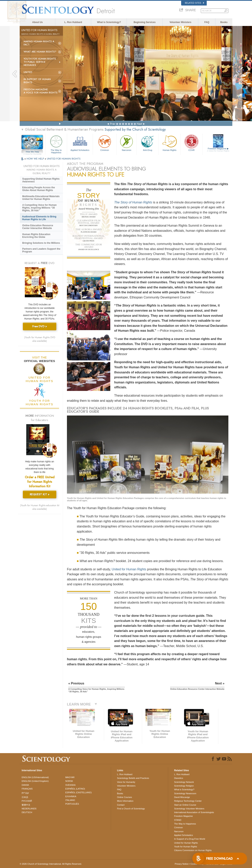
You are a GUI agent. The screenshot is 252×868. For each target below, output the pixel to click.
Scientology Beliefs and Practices (133, 778)
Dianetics (178, 778)
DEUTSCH (27, 812)
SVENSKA (70, 785)
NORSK (69, 781)
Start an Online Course (185, 805)
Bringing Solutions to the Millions (41, 243)
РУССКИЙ (27, 801)
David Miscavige (182, 797)
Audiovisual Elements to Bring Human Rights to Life (39, 218)
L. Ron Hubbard (73, 22)
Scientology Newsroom (185, 793)
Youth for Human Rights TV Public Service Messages (40, 62)
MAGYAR (70, 777)
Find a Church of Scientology (131, 809)
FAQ (207, 22)
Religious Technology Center (188, 801)
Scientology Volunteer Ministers (189, 809)
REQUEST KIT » (40, 494)
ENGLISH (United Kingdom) (35, 781)
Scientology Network (184, 782)
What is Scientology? (109, 22)
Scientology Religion (184, 786)
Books (224, 22)
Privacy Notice (182, 864)
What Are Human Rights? (40, 52)
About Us (38, 22)
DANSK (25, 785)
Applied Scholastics (80, 143)
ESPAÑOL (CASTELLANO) (79, 792)
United (28, 72)
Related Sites (195, 3)
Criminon (105, 143)
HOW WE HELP (36, 159)
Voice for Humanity (126, 782)
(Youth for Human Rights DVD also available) (40, 339)
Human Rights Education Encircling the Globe (36, 236)
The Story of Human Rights (133, 202)
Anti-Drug (147, 143)
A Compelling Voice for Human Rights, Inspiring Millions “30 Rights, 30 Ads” (39, 208)
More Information (125, 801)
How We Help (32, 152)
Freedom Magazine (218, 150)
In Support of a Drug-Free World (189, 839)
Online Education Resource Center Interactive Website (38, 227)
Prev (113, 124)
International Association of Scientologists (194, 812)
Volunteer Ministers (180, 22)
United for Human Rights (129, 569)
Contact (121, 805)
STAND (178, 820)
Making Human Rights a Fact (39, 43)
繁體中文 (26, 805)
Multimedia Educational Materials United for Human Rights (41, 198)
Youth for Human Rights (185, 847)
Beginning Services (145, 22)
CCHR (191, 143)
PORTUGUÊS (72, 804)
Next (139, 124)
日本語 (25, 797)
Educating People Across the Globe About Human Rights (39, 189)
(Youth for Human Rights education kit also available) (40, 507)
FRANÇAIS (27, 789)
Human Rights (170, 143)
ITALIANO (70, 800)
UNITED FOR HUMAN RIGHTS (64, 159)
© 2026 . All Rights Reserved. (51, 864)
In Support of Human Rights (37, 81)
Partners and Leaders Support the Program (41, 250)
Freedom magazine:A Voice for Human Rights (41, 91)
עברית (25, 793)
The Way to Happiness (56, 144)
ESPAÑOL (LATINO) (75, 789)
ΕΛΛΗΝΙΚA (71, 796)
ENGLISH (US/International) (35, 777)
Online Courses (124, 797)
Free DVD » (40, 326)
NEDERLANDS (29, 809)
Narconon (126, 143)
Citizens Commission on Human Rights (193, 850)
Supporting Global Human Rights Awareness (41, 180)
